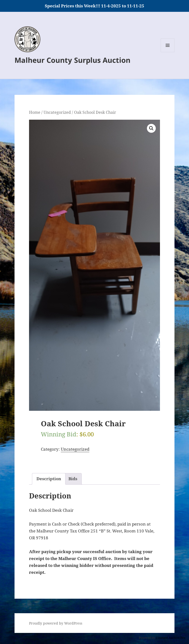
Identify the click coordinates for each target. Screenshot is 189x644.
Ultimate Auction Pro (171, 638)
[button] (151, 128)
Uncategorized (57, 112)
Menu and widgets (168, 52)
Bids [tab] (73, 479)
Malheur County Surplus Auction (72, 60)
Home (35, 112)
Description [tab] (49, 479)
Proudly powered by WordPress (56, 623)
